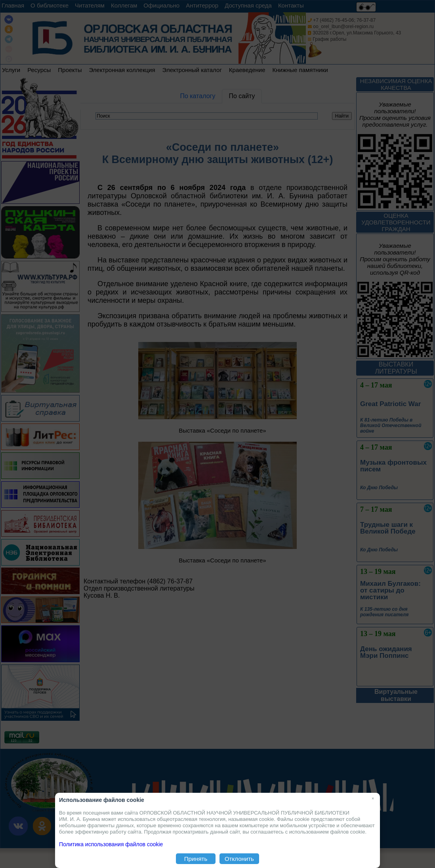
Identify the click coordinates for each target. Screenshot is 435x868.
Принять (196, 859)
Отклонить (239, 859)
